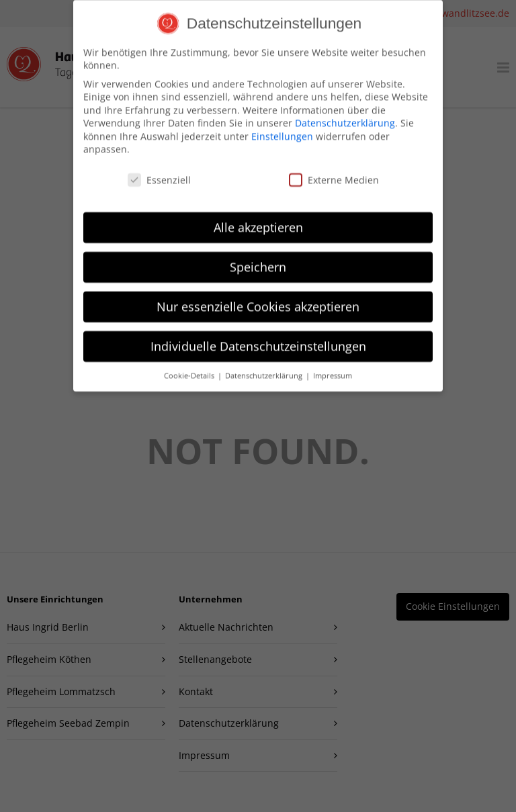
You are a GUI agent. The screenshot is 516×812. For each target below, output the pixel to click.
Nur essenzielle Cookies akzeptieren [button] (258, 297)
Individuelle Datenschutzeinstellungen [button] (258, 336)
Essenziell (159, 170)
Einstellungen (282, 127)
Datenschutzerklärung (345, 113)
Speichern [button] (258, 257)
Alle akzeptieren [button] (258, 218)
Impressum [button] (333, 365)
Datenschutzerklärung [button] (265, 365)
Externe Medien (334, 170)
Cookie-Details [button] (190, 365)
